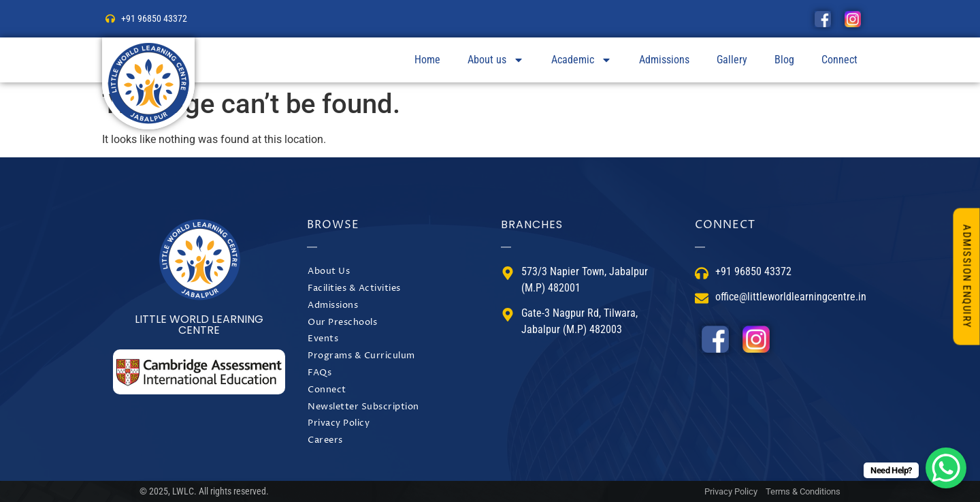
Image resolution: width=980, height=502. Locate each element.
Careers (325, 440)
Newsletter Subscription (363, 407)
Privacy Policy (339, 423)
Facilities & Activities (354, 288)
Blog (784, 60)
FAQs (320, 373)
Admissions (664, 60)
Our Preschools (342, 323)
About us (496, 60)
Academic (582, 60)
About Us (329, 271)
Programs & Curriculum (361, 356)
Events (323, 339)
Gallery (732, 60)
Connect (839, 60)
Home (427, 60)
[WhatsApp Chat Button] (946, 468)
